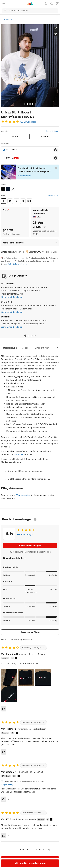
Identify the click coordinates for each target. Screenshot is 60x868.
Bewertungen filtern (30, 632)
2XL (29, 201)
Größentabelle (53, 196)
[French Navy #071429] (8, 189)
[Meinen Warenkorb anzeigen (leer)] (57, 4)
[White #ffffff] (13, 189)
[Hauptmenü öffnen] (4, 3)
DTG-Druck (11, 150)
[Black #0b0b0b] (3, 189)
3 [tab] (32, 336)
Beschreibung (10, 348)
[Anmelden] (46, 3)
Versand (26, 348)
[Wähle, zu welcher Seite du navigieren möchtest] (30, 850)
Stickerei (45, 137)
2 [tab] (28, 336)
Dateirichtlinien (52, 131)
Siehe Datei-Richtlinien (12, 297)
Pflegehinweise (23, 495)
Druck (15, 137)
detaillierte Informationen (16, 264)
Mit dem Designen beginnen (30, 863)
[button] (30, 243)
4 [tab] (35, 336)
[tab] (25, 104)
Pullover (8, 20)
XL (23, 201)
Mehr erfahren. (25, 176)
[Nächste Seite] (43, 850)
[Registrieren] (52, 3)
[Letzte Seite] (49, 850)
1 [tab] (25, 336)
